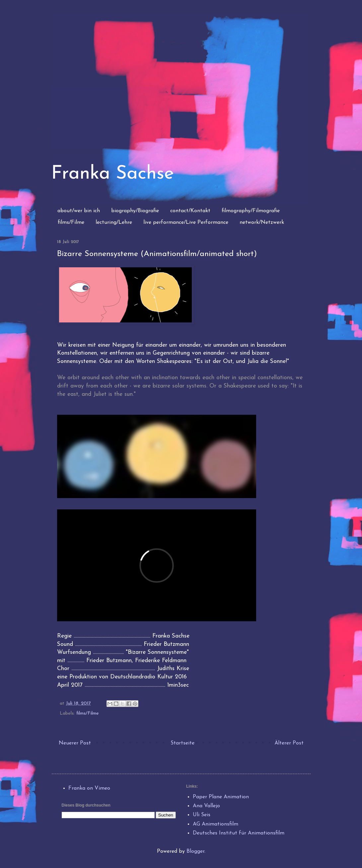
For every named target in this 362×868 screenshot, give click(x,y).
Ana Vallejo (206, 806)
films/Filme (71, 222)
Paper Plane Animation (221, 797)
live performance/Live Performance (186, 222)
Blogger (195, 851)
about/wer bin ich (79, 211)
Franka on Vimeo (89, 788)
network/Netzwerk (262, 222)
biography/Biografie (135, 211)
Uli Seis (202, 815)
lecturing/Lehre (114, 222)
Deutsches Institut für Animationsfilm (239, 833)
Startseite (182, 743)
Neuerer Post (75, 743)
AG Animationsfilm (216, 824)
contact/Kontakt (190, 211)
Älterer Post (289, 743)
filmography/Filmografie (251, 211)
